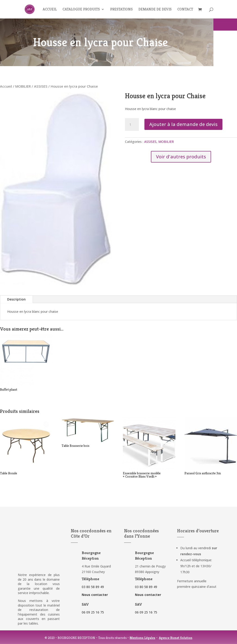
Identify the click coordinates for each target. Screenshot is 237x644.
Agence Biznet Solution (176, 638)
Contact (185, 10)
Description (16, 299)
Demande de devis (155, 10)
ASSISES (41, 86)
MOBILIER (23, 86)
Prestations (121, 10)
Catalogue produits (81, 10)
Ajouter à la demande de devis (183, 124)
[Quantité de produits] (132, 125)
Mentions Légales (142, 638)
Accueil (50, 10)
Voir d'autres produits (181, 157)
